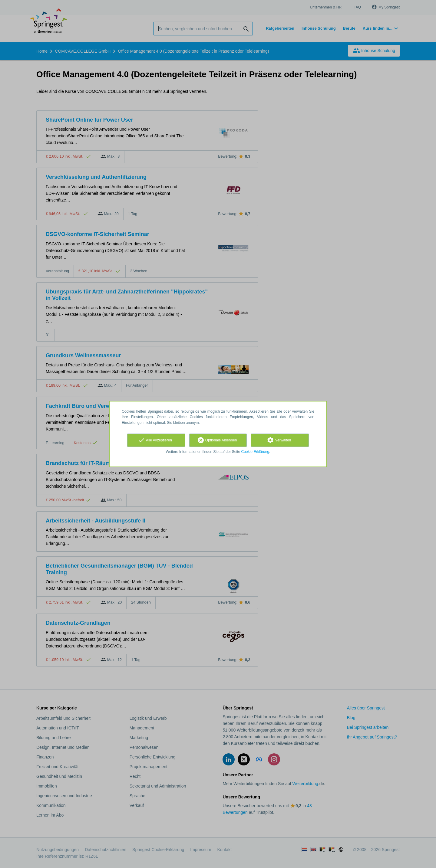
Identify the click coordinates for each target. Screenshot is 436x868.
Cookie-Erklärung (255, 452)
